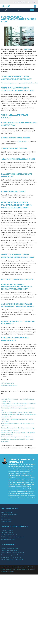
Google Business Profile (8, 539)
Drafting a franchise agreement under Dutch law (17, 437)
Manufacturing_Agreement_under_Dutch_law (16, 83)
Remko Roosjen (13, 464)
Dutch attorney (22, 491)
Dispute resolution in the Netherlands (12, 559)
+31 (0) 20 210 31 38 (7, 530)
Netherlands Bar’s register (20, 569)
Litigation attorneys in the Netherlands (12, 553)
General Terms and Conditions (27, 567)
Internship (12, 571)
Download (35, 83)
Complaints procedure (7, 569)
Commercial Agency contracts (10, 550)
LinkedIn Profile (31, 498)
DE (33, 2)
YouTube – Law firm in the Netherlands (12, 537)
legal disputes (22, 482)
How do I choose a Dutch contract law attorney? (17, 412)
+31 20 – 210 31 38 (22, 2)
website (19, 498)
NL (29, 2)
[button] (35, 6)
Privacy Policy (5, 571)
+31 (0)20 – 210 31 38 (7, 383)
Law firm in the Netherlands (9, 515)
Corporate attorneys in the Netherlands (12, 555)
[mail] (19, 10)
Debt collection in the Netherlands (11, 557)
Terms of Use (31, 569)
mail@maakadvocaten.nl (9, 386)
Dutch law (27, 49)
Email (15, 2)
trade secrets (22, 141)
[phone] (6, 10)
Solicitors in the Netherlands (9, 548)
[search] (35, 2)
